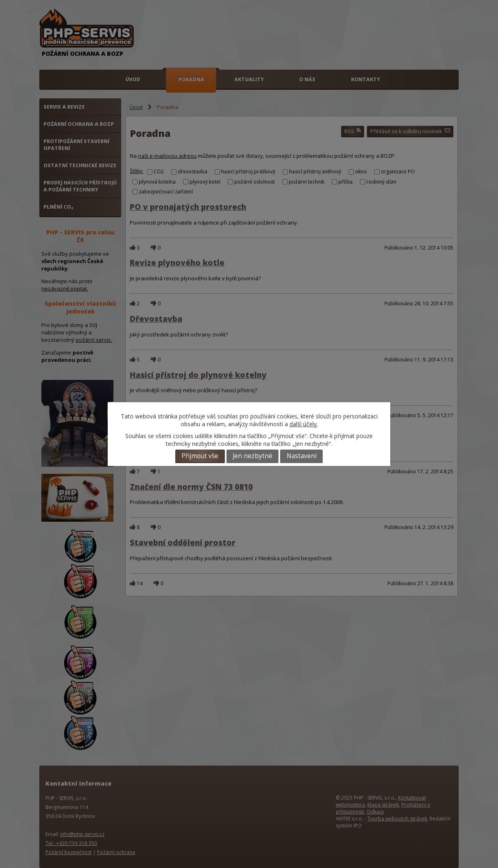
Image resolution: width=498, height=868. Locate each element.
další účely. (304, 424)
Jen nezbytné (252, 456)
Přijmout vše (200, 456)
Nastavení (302, 456)
